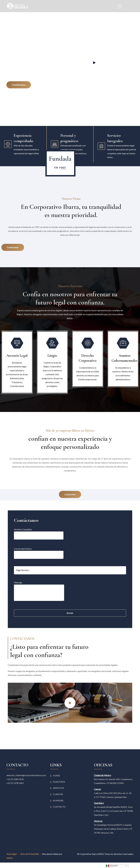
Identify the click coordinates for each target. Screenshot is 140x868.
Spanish (112, 866)
